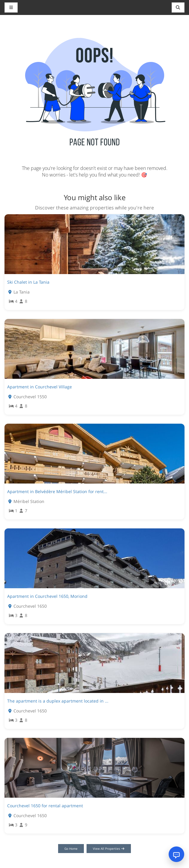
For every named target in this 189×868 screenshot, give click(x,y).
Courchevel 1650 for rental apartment (45, 806)
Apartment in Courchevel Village (40, 387)
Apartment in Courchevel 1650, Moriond (47, 596)
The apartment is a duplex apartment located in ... (58, 701)
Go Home (71, 849)
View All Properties (109, 849)
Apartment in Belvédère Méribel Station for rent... (57, 491)
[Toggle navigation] (178, 7)
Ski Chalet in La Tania (28, 282)
